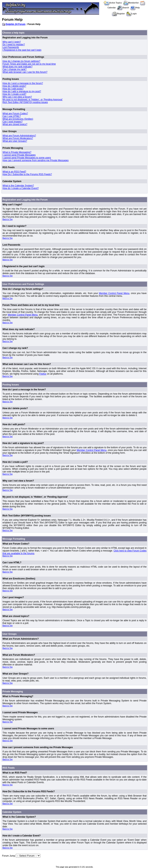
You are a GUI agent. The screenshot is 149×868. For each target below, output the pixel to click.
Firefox (43, 374)
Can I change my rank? (15, 69)
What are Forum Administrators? (19, 136)
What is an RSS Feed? (14, 172)
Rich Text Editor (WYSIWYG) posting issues (25, 102)
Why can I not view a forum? (17, 97)
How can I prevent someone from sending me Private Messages (36, 160)
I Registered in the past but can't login (22, 50)
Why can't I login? (12, 42)
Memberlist (131, 3)
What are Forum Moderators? (18, 138)
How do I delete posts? (14, 86)
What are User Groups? (15, 141)
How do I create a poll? (14, 94)
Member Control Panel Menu (114, 293)
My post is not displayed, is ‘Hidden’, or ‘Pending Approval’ (33, 100)
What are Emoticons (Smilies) (18, 119)
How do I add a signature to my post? (22, 91)
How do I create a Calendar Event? (21, 188)
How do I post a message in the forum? (23, 83)
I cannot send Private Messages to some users (27, 158)
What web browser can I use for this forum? (25, 72)
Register (118, 14)
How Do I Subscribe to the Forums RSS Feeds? (27, 174)
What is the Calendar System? (18, 186)
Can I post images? (13, 122)
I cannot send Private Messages (19, 155)
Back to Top (8, 219)
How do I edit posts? (13, 89)
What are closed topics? (15, 124)
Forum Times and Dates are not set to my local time (29, 64)
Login (131, 14)
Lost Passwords (11, 47)
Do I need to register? (14, 45)
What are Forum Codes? (15, 114)
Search (123, 8)
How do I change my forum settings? (21, 61)
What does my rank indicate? (18, 67)
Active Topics (113, 3)
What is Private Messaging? (17, 152)
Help (135, 8)
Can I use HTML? (12, 116)
